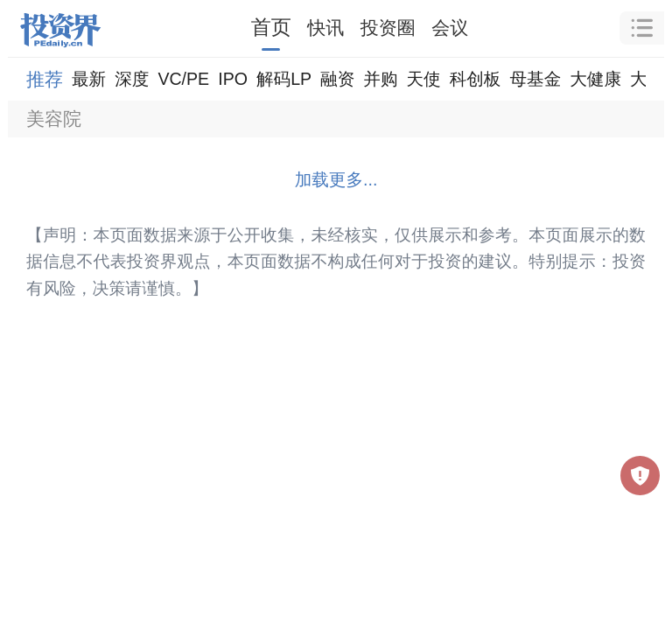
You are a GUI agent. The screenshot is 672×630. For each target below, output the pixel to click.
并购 (380, 79)
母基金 (535, 79)
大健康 (595, 79)
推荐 (45, 79)
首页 (271, 27)
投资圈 (388, 28)
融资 (337, 79)
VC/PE (183, 79)
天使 (423, 79)
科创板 (476, 79)
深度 (132, 79)
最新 (89, 79)
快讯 (325, 28)
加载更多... (336, 179)
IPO (233, 79)
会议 (450, 28)
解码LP (284, 79)
